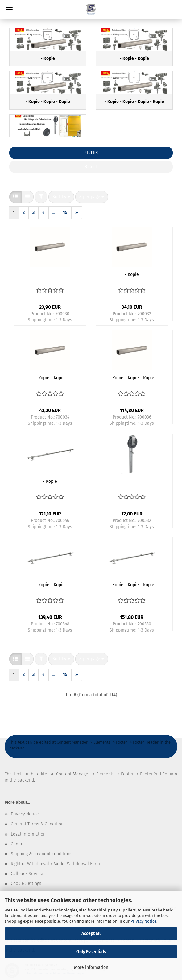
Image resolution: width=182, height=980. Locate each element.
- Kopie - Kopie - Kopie (132, 378)
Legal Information (28, 834)
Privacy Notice (143, 921)
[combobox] (61, 197)
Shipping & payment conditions (42, 854)
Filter (91, 153)
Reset (91, 167)
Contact (18, 844)
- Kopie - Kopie (50, 378)
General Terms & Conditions (38, 824)
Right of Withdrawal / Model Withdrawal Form (55, 864)
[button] (15, 197)
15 (65, 213)
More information (91, 967)
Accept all (91, 934)
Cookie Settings (26, 884)
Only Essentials (91, 952)
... (54, 213)
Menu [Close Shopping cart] (9, 9)
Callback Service (27, 874)
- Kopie (132, 275)
